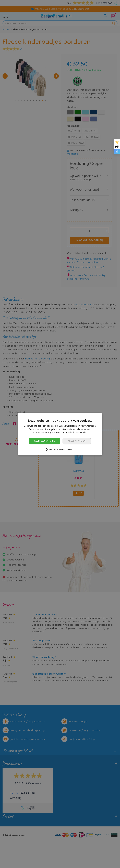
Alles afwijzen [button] (77, 441)
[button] (60, 449)
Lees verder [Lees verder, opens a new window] (81, 433)
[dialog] (60, 434)
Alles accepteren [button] (45, 441)
